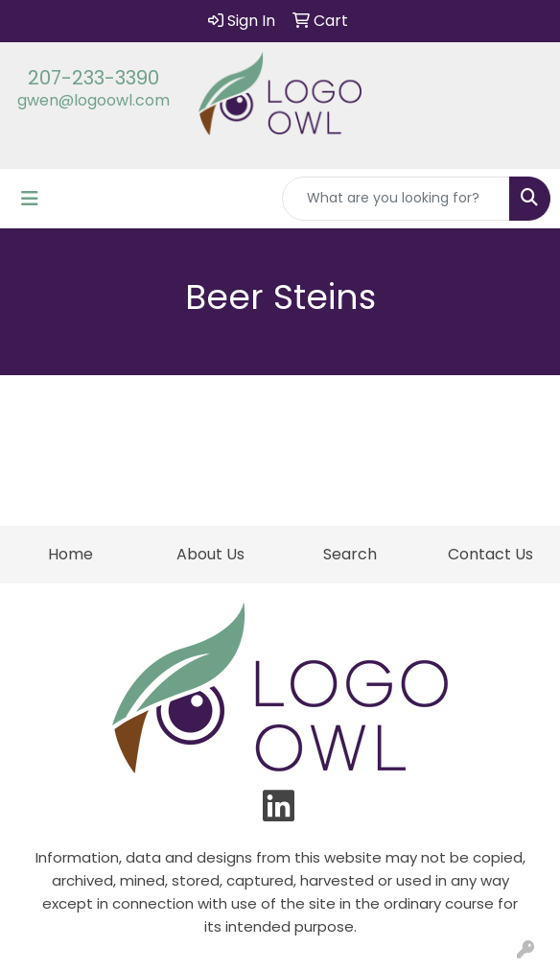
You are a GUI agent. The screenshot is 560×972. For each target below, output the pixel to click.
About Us (210, 554)
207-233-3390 (93, 78)
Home (70, 554)
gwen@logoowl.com (93, 100)
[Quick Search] (396, 199)
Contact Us (490, 554)
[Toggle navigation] (30, 199)
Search (350, 554)
